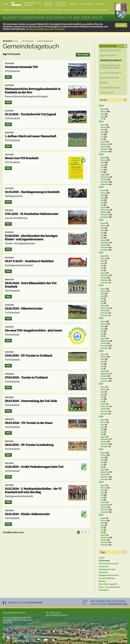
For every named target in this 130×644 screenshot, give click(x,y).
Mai (102, 119)
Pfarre (104, 83)
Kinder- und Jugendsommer (109, 587)
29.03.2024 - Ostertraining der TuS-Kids (31, 401)
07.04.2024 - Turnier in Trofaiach (26, 378)
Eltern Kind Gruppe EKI (108, 584)
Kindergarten (104, 590)
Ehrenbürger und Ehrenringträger (110, 67)
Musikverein (103, 567)
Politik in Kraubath (111, 73)
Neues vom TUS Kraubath (22, 158)
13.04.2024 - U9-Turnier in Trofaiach (29, 356)
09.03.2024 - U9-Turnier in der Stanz (29, 423)
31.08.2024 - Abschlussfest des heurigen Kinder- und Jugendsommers (31, 238)
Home (16, 41)
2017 (101, 384)
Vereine (102, 558)
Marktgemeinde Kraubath (109, 575)
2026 (101, 106)
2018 (101, 351)
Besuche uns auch (25, 603)
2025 (101, 122)
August (103, 142)
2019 (101, 318)
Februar (104, 112)
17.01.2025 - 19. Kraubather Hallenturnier (32, 214)
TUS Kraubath (104, 561)
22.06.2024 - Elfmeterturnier (24, 309)
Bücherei (102, 581)
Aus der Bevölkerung (107, 578)
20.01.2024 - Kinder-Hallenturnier (27, 514)
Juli (102, 139)
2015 (101, 449)
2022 (101, 220)
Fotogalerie (107, 93)
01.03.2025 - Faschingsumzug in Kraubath (32, 192)
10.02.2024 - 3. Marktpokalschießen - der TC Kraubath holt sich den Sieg (33, 490)
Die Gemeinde (28, 41)
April (103, 116)
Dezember (104, 152)
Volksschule (103, 572)
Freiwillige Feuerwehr (107, 569)
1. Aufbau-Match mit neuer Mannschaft (31, 136)
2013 (101, 515)
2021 (101, 253)
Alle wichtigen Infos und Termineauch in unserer (109, 603)
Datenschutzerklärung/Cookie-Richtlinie (45, 29)
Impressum (8, 613)
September (105, 144)
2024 (101, 154)
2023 (101, 187)
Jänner (103, 109)
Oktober (104, 147)
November (105, 149)
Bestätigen (121, 25)
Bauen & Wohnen (109, 78)
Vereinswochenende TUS (21, 67)
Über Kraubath (108, 56)
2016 (101, 417)
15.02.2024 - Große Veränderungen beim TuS (34, 467)
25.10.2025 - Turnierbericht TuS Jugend (30, 114)
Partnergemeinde (110, 88)
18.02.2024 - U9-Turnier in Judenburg (29, 445)
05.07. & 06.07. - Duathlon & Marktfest (29, 261)
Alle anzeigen (83, 55)
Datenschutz (19, 613)
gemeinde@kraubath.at (57, 615)
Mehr (8, 77)
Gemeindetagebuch (45, 41)
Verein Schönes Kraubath (108, 564)
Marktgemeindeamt (111, 51)
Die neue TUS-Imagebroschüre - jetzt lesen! (34, 330)
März (103, 114)
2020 (101, 285)
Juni (102, 137)
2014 (101, 482)
